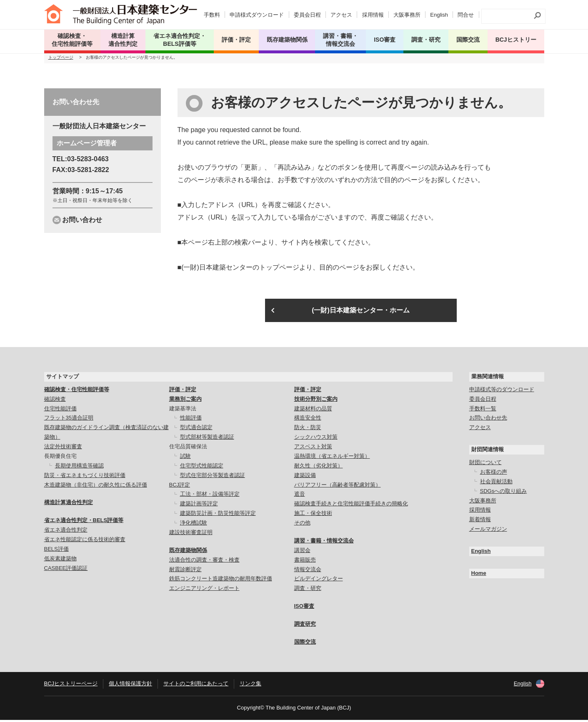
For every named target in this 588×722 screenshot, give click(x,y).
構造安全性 (308, 420)
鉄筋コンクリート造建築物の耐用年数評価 (221, 581)
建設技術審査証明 (191, 535)
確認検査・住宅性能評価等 (77, 392)
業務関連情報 (488, 379)
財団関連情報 (488, 452)
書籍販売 (305, 562)
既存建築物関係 (188, 553)
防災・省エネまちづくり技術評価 (85, 478)
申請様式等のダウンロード (502, 392)
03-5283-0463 (88, 161)
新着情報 (480, 522)
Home (479, 576)
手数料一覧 (483, 411)
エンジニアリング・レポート (204, 591)
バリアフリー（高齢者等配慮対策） (338, 487)
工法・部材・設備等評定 (210, 496)
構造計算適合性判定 (69, 505)
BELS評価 (56, 551)
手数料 (212, 15)
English (439, 15)
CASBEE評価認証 (66, 571)
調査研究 (305, 626)
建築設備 (305, 478)
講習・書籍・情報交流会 (324, 543)
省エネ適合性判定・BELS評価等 (84, 523)
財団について (485, 465)
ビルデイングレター (319, 581)
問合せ (466, 15)
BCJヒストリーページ (71, 686)
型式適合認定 (196, 430)
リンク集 (250, 686)
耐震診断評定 (185, 571)
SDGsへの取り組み (504, 493)
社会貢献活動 (496, 484)
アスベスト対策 (313, 449)
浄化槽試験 (194, 525)
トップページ (61, 60)
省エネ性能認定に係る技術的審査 (85, 542)
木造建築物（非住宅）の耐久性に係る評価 (96, 487)
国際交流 (468, 40)
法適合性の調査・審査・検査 (204, 562)
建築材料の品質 (313, 411)
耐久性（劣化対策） (319, 468)
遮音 (300, 496)
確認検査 (55, 401)
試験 (185, 458)
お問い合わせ (82, 222)
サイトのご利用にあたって (196, 686)
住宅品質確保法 (188, 449)
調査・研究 (426, 40)
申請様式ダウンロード (257, 15)
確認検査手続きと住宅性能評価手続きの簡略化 (351, 506)
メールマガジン (488, 531)
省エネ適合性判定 (66, 532)
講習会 (302, 553)
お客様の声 (494, 474)
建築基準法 (183, 411)
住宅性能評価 (60, 411)
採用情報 (373, 15)
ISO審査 (304, 608)
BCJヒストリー (516, 40)
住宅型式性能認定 (202, 468)
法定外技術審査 (63, 449)
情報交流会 (308, 571)
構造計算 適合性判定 (123, 40)
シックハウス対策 (316, 439)
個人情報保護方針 (130, 686)
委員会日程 (307, 15)
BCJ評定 (180, 487)
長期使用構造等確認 (79, 468)
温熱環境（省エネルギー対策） (332, 458)
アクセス (341, 15)
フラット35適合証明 (69, 420)
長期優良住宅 (60, 458)
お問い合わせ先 (488, 420)
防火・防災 (308, 430)
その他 (302, 525)
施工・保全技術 (313, 516)
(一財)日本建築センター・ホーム (361, 313)
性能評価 (191, 420)
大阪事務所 (407, 15)
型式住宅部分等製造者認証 (213, 478)
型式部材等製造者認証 (207, 439)
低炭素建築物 (60, 561)
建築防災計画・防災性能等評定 (218, 516)
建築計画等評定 (199, 506)
